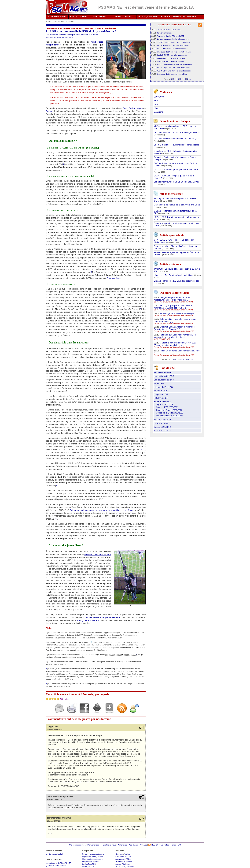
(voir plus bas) (114, 278)
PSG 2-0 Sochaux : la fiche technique (172, 49)
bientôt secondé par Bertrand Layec (120, 654)
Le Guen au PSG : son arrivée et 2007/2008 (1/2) (177, 139)
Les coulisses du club (164, 380)
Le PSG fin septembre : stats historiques (173, 42)
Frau (125, 108)
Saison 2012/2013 (162, 430)
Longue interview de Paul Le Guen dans (177, 182)
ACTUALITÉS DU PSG (57, 17)
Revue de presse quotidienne (93, 854)
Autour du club (161, 391)
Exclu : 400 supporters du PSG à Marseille (174, 64)
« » (88, 620)
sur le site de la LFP (82, 642)
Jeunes (118, 864)
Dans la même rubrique (175, 121)
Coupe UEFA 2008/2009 (167, 407)
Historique (119, 862)
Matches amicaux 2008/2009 (169, 416)
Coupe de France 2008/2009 (169, 410)
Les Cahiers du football (54, 854)
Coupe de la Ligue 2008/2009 (170, 413)
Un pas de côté (161, 394)
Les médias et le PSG (164, 376)
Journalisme (120, 859)
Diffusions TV (120, 867)
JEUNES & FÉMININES (171, 17)
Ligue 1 (157, 108)
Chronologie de (177, 205)
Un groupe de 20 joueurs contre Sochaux (174, 52)
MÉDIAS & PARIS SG (125, 17)
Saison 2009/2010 (162, 420)
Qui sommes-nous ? (78, 845)
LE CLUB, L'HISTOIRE (148, 17)
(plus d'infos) (164, 845)
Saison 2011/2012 (162, 427)
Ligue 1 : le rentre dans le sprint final (174, 275)
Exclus (85, 867)
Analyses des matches (90, 862)
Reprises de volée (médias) (92, 857)
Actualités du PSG (162, 372)
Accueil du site (51, 21)
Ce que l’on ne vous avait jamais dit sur (174, 302)
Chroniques (120, 857)
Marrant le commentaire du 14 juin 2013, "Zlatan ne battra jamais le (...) (176, 344)
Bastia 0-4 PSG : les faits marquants (172, 55)
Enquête (91, 867)
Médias (128, 859)
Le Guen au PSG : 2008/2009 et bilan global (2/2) (177, 132)
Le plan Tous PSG (89, 864)
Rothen (49, 111)
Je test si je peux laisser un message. (177, 313)
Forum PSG (176, 845)
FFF (156, 101)
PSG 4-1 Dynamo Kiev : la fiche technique (174, 71)
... (190, 79)
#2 (142, 797)
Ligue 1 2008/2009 (165, 404)
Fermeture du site (170, 36)
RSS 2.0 (153, 845)
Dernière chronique (164, 33)
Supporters (159, 383)
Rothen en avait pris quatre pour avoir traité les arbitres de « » (102, 510)
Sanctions (159, 112)
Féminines (126, 864)
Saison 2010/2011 (162, 423)
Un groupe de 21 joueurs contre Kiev (172, 74)
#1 (142, 727)
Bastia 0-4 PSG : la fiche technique (171, 58)
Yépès (140, 108)
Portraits (128, 857)
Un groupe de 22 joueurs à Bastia (170, 61)
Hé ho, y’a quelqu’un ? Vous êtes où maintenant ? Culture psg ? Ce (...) (173, 307)
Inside (162, 339)
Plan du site (133, 845)
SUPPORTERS (99, 17)
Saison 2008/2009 (67, 21)
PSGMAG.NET (190, 17)
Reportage (119, 854)
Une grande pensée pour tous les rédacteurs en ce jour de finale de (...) (172, 299)
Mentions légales (94, 845)
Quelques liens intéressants (56, 866)
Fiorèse (132, 108)
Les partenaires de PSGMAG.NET (59, 863)
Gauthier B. (69, 37)
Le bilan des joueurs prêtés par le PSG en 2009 (176, 170)
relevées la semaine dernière (98, 554)
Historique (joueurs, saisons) (93, 859)
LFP (156, 104)
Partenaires (122, 845)
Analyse (127, 854)
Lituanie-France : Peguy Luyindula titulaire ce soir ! (177, 281)
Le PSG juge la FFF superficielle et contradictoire (177, 145)
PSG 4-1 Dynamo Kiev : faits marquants (173, 68)
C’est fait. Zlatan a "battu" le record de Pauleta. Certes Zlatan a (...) (174, 328)
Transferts (130, 867)
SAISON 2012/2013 (79, 17)
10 (192, 359)
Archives (143, 845)
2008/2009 (159, 97)
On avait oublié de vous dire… (169, 30)
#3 (142, 819)
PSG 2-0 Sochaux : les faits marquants (173, 45)
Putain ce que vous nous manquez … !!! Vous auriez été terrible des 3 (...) (175, 336)
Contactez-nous (110, 845)
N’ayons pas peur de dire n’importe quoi (173, 39)
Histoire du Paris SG (163, 387)
